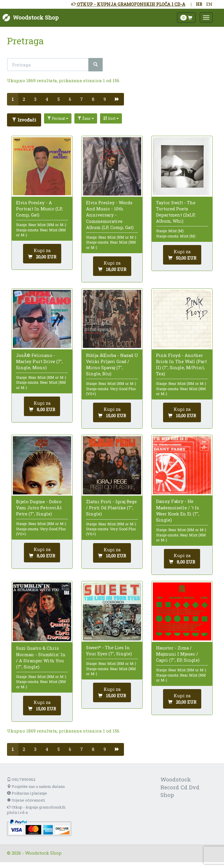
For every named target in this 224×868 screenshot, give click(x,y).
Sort (111, 118)
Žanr (86, 118)
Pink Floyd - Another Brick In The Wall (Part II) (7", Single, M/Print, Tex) (181, 365)
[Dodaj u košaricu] (42, 254)
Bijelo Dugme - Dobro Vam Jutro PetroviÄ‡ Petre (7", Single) (39, 508)
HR (199, 4)
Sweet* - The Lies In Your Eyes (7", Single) (109, 650)
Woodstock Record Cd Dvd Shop (180, 787)
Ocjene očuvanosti (26, 800)
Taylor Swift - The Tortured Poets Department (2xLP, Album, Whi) (176, 212)
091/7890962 (21, 779)
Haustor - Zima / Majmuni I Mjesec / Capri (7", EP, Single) (178, 654)
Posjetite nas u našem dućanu (36, 786)
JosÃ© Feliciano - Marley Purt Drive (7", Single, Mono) (39, 361)
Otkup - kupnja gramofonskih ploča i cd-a (36, 810)
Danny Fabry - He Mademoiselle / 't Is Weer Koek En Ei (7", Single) (178, 510)
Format (58, 118)
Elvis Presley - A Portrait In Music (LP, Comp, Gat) (39, 209)
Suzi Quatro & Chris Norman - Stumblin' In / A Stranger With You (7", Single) (41, 657)
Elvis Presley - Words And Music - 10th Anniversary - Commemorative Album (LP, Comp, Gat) (110, 215)
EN (209, 4)
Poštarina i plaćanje (27, 793)
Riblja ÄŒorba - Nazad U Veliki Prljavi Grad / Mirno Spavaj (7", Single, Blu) (112, 365)
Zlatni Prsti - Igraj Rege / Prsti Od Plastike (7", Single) (111, 508)
